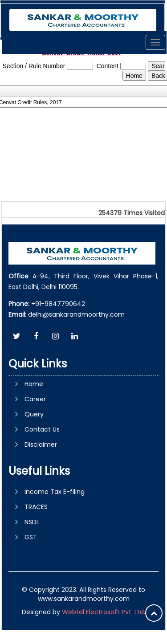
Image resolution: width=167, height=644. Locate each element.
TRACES (36, 507)
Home (34, 384)
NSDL (32, 522)
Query (34, 414)
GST (31, 537)
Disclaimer (41, 444)
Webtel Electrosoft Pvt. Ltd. (104, 612)
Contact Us (42, 429)
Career (35, 399)
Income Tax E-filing (55, 492)
